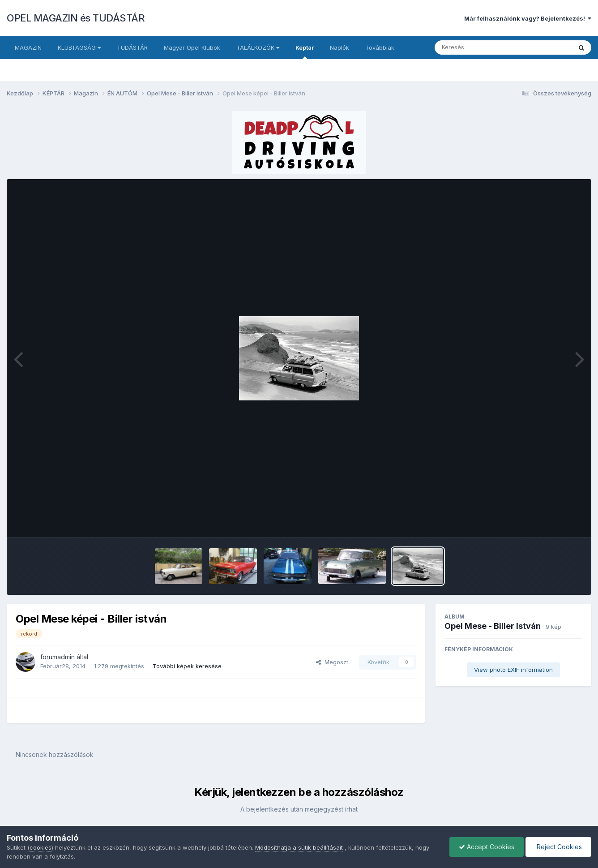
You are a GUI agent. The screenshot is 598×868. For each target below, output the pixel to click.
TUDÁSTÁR (132, 47)
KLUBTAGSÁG (79, 47)
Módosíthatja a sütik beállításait (299, 847)
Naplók (340, 47)
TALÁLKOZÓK (258, 47)
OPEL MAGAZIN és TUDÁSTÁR (76, 18)
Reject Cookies (558, 847)
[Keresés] (479, 47)
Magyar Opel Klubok (192, 47)
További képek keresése (187, 666)
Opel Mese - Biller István (493, 626)
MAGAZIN (28, 47)
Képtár (305, 52)
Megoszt (332, 662)
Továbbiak (380, 47)
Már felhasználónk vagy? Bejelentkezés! (528, 18)
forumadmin (58, 657)
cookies (41, 847)
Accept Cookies (487, 847)
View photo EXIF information (513, 670)
